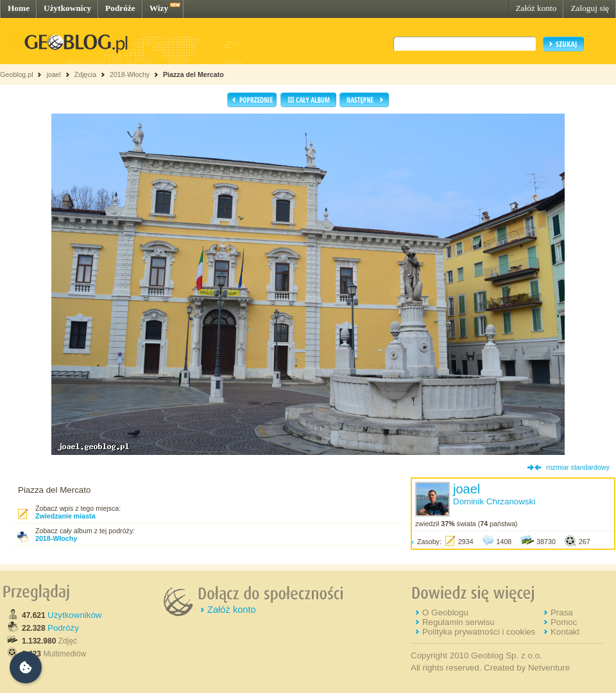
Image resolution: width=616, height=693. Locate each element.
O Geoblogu (445, 612)
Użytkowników (74, 615)
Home (19, 8)
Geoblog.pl (17, 74)
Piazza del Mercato (193, 74)
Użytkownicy (67, 8)
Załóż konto (536, 8)
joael (54, 74)
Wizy (159, 8)
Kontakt (565, 632)
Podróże (120, 8)
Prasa (562, 612)
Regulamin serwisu (458, 622)
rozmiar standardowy (578, 467)
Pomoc (564, 622)
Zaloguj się (590, 8)
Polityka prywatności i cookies (479, 632)
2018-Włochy (130, 74)
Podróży (63, 628)
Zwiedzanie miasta (65, 516)
